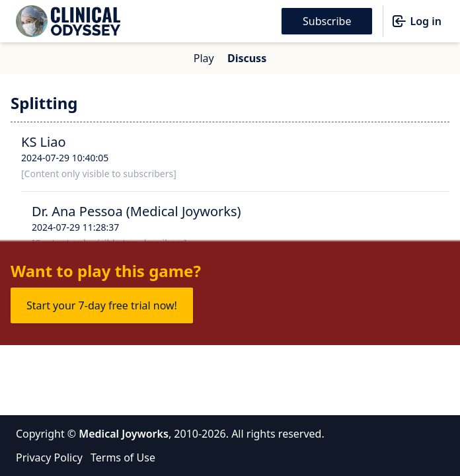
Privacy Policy (49, 457)
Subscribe (327, 21)
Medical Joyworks (124, 434)
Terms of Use (123, 457)
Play (204, 58)
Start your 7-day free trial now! (102, 305)
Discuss (247, 58)
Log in (416, 21)
